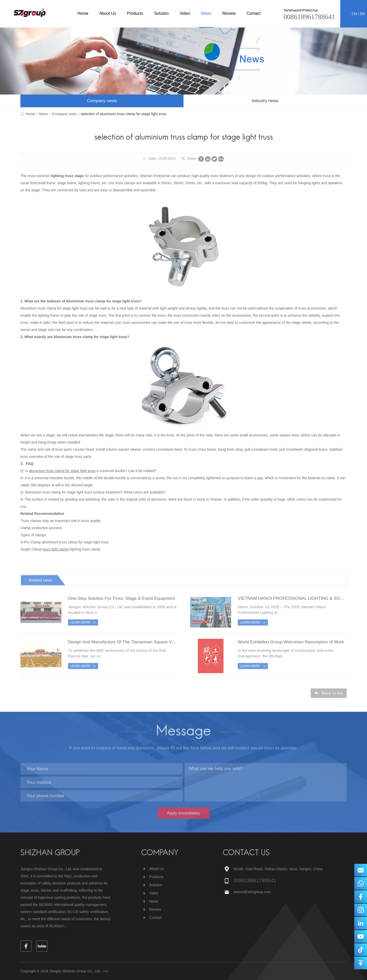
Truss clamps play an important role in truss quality (61, 521)
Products (135, 13)
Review (229, 13)
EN (362, 14)
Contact (253, 13)
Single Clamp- (32, 549)
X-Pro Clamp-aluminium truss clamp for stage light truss (64, 542)
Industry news (265, 101)
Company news (102, 101)
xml (106, 971)
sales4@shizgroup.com (253, 892)
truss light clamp (56, 549)
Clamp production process (41, 528)
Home (83, 13)
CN (354, 14)
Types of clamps (33, 535)
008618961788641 (310, 17)
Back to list (332, 695)
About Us (108, 13)
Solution (161, 13)
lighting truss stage (67, 176)
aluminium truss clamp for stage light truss (62, 471)
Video (185, 13)
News (206, 13)
